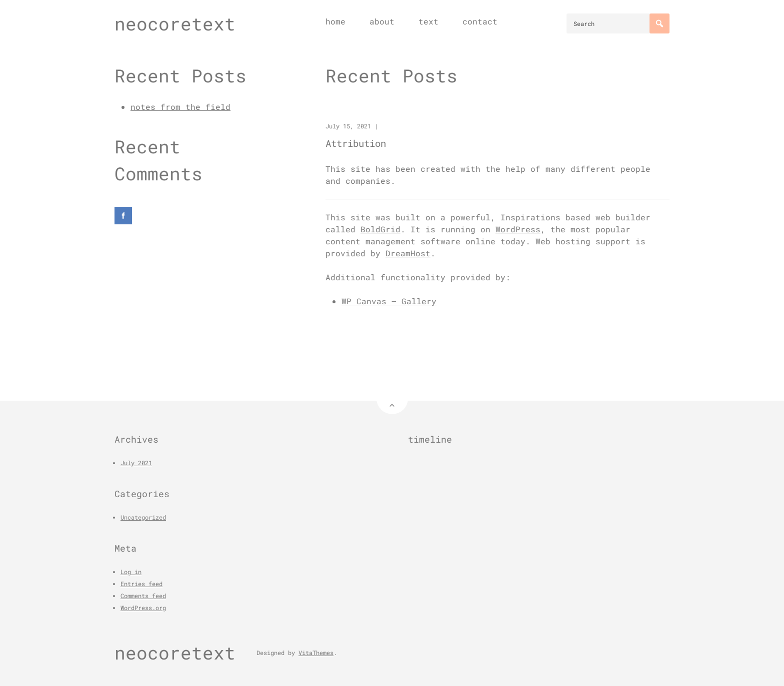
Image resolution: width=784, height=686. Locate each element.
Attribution (356, 143)
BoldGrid (380, 229)
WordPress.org (143, 608)
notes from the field (180, 107)
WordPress (518, 229)
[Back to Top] (392, 398)
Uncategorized (143, 517)
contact (480, 21)
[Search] (659, 23)
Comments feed (143, 596)
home (335, 21)
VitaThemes (316, 653)
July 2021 (136, 463)
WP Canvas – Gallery (389, 301)
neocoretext (175, 23)
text (428, 21)
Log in (131, 572)
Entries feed (141, 584)
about (382, 21)
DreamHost (408, 253)
